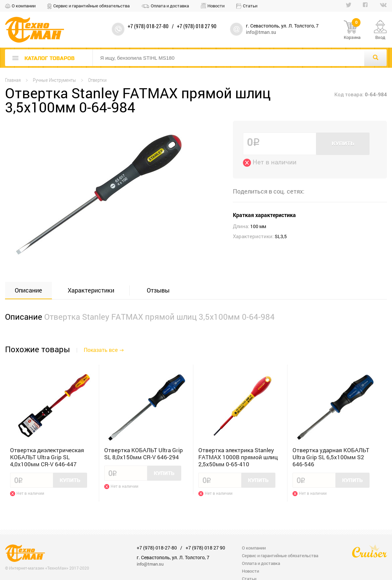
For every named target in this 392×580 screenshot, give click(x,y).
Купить (343, 144)
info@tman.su (261, 32)
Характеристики (91, 290)
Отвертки (97, 80)
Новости (216, 6)
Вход (380, 37)
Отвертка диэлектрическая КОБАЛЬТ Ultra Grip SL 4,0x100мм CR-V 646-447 (47, 457)
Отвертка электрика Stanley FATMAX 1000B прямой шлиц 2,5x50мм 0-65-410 (238, 457)
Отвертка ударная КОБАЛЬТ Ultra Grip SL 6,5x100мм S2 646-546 (331, 457)
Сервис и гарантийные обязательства (91, 6)
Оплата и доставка (170, 6)
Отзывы (158, 290)
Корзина (352, 30)
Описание (28, 290)
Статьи (250, 6)
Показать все (101, 350)
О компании (24, 6)
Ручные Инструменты (54, 80)
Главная (13, 80)
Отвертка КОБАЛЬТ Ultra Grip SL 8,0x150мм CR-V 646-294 (144, 454)
